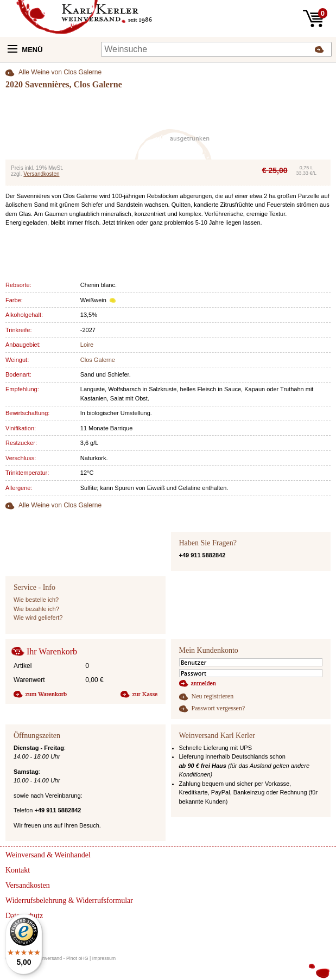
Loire (87, 345)
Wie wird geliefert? (38, 618)
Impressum (104, 958)
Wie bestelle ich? (36, 600)
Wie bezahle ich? (36, 609)
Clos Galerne (98, 360)
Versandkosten (41, 174)
